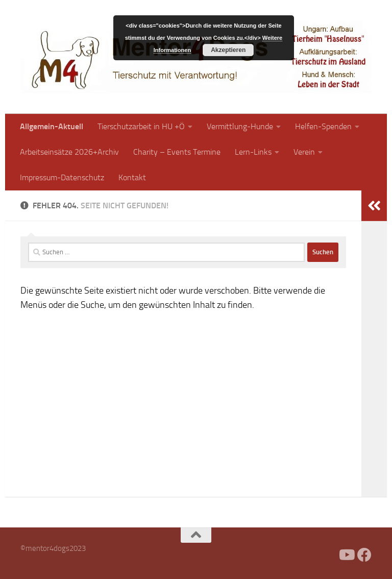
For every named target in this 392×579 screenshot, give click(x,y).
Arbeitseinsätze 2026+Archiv (69, 152)
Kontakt (132, 177)
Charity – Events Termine (177, 152)
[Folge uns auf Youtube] (346, 555)
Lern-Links (253, 152)
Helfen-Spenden (323, 126)
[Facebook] (328, 555)
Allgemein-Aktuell (52, 126)
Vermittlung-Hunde (240, 126)
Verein (304, 152)
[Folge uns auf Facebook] (364, 555)
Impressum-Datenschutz (62, 177)
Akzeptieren (228, 50)
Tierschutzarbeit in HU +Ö (141, 126)
